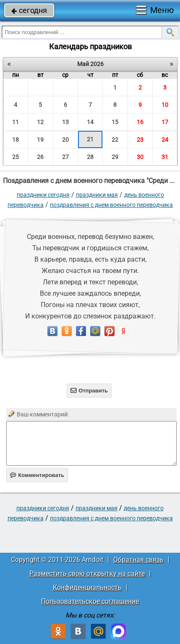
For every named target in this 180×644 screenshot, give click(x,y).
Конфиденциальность (87, 587)
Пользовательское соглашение (90, 601)
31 (165, 157)
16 (140, 122)
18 (16, 140)
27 (65, 157)
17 (165, 122)
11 (16, 122)
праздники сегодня (43, 195)
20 (65, 140)
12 (40, 122)
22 (115, 140)
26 (40, 157)
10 (165, 105)
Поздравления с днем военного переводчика (111, 205)
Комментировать (37, 475)
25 (16, 157)
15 (115, 122)
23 (140, 140)
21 (90, 139)
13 (65, 122)
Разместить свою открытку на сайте (87, 574)
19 (40, 140)
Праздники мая (97, 195)
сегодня (29, 10)
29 (115, 157)
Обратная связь (138, 560)
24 (165, 140)
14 (90, 122)
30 (140, 157)
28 (90, 157)
